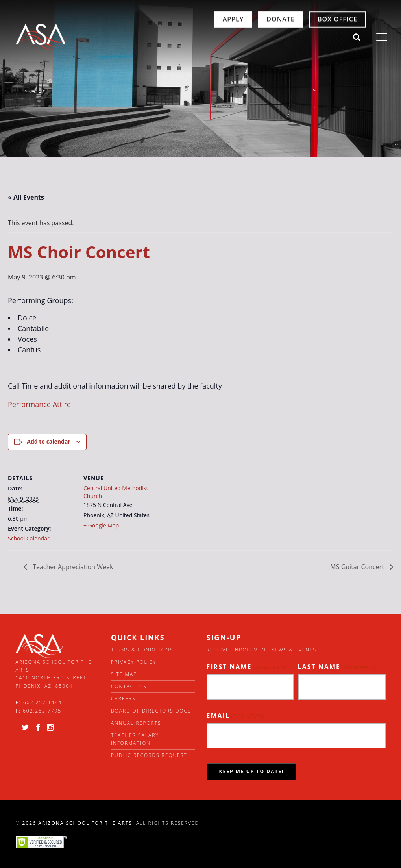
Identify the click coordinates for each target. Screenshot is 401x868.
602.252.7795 (42, 711)
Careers (123, 699)
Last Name (337, 667)
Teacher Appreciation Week (72, 567)
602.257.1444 (43, 702)
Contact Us (129, 686)
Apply (201, 37)
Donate (249, 37)
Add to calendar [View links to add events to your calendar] (48, 441)
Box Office (306, 37)
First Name (247, 667)
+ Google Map (101, 525)
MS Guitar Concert (358, 567)
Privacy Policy (134, 662)
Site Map (124, 674)
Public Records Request (149, 755)
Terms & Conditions (142, 650)
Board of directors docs (151, 711)
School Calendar (29, 538)
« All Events (26, 197)
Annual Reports (136, 723)
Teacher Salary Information (135, 739)
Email (236, 716)
